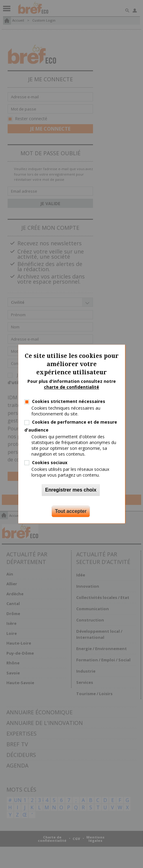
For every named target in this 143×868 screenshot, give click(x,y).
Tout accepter (71, 511)
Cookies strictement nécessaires (69, 401)
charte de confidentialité (71, 387)
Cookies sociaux (50, 462)
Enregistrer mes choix (71, 490)
